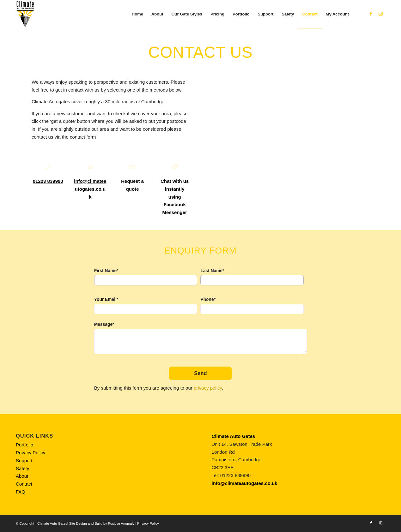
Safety (23, 468)
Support (24, 460)
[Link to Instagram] (380, 14)
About (22, 476)
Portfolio (24, 445)
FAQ (21, 492)
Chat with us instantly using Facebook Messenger (175, 197)
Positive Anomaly (121, 523)
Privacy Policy (30, 453)
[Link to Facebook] (371, 14)
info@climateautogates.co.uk (90, 189)
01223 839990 (48, 181)
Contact (24, 484)
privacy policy (208, 388)
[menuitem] (137, 14)
